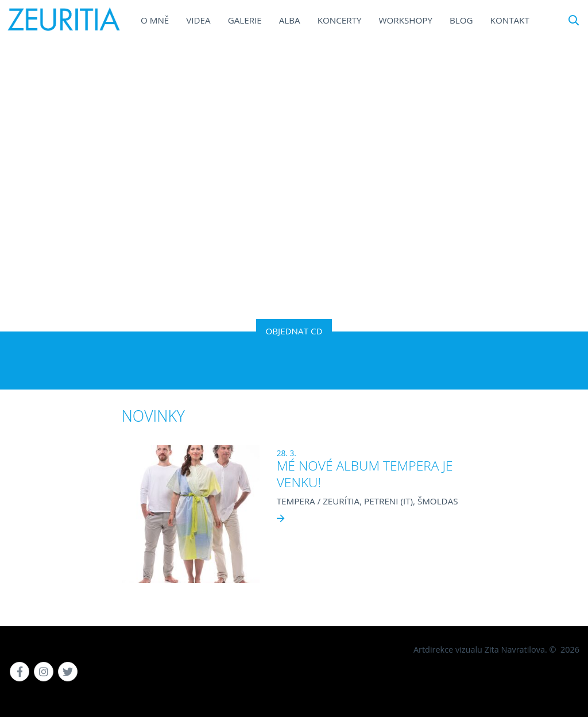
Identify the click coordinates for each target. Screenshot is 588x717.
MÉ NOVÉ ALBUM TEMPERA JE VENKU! (365, 474)
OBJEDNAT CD (294, 331)
